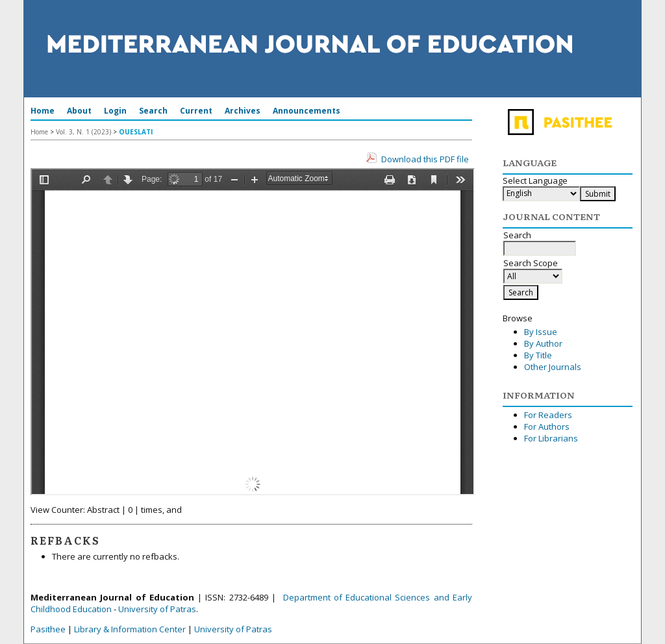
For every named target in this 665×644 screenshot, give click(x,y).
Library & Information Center (130, 629)
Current (196, 111)
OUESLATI (136, 132)
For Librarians (551, 438)
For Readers (548, 415)
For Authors (547, 427)
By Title (538, 355)
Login (115, 111)
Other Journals (553, 367)
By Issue (541, 332)
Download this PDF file (425, 159)
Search (153, 111)
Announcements (307, 111)
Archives (243, 111)
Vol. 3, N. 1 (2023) (83, 132)
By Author (543, 343)
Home (43, 111)
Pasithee (48, 629)
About (79, 111)
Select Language (535, 180)
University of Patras (157, 609)
